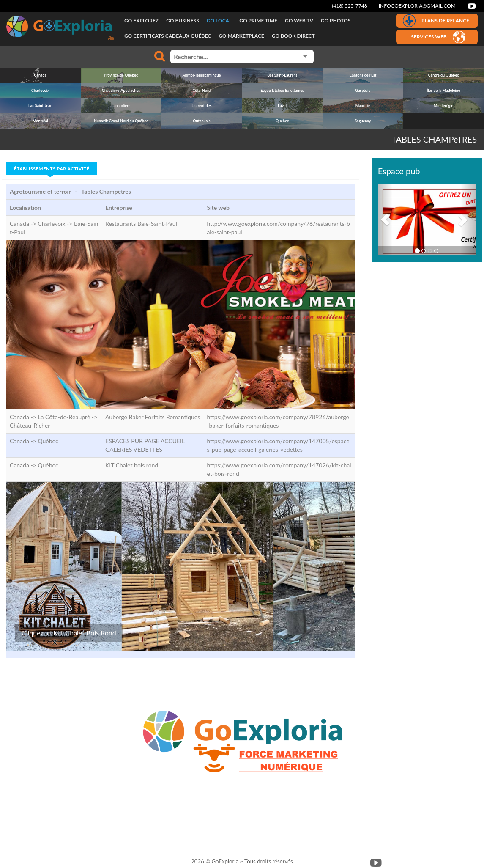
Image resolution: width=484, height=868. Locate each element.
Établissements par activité (52, 169)
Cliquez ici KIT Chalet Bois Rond (69, 633)
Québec (48, 441)
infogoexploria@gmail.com (417, 6)
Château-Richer (30, 425)
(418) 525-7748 (350, 6)
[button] (385, 220)
